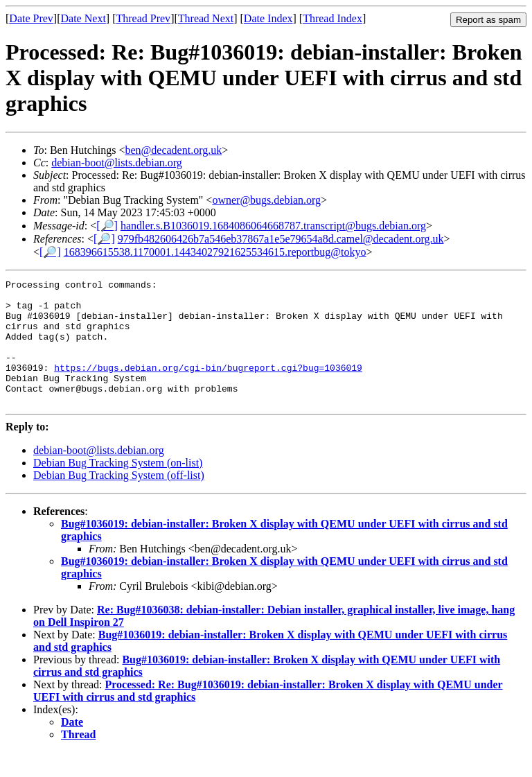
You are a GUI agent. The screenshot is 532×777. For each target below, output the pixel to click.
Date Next (83, 18)
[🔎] (107, 226)
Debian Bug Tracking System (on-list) (118, 488)
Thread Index (332, 18)
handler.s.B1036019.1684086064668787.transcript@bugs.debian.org (273, 226)
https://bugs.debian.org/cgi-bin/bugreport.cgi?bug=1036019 (208, 386)
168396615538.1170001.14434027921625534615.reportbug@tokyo (215, 252)
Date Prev (31, 18)
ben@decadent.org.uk (173, 150)
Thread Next (206, 18)
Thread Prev (143, 18)
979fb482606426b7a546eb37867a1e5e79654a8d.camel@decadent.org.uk (281, 239)
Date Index (268, 18)
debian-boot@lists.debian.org (117, 163)
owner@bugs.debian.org (266, 200)
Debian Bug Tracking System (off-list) (119, 500)
